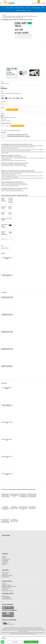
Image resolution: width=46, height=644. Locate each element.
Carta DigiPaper (10, 8)
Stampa (4, 116)
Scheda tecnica (6, 248)
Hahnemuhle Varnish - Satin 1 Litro (7, 457)
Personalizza (15, 642)
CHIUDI (45, 636)
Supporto (18, 10)
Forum (43, 8)
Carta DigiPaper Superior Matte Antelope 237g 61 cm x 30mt (14, 508)
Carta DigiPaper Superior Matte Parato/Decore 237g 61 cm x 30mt (7, 349)
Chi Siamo (27, 8)
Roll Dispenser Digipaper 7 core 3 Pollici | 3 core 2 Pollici (7, 275)
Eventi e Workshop (35, 8)
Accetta (31, 642)
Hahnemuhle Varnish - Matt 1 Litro (7, 440)
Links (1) (6, 130)
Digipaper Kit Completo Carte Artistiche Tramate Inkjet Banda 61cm (7, 366)
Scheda (2, 130)
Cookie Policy (4, 638)
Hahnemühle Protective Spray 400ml (7, 474)
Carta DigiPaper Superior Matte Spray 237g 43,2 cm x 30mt (14, 520)
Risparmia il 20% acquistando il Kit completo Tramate (11, 93)
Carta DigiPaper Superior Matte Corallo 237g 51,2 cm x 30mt (7, 315)
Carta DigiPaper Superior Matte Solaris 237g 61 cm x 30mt (32, 508)
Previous (2, 44)
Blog (29, 10)
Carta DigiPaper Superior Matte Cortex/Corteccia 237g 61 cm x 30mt (5, 508)
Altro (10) (18, 130)
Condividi (4, 119)
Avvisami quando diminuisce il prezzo (9, 117)
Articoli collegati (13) (12, 130)
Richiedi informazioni (7, 121)
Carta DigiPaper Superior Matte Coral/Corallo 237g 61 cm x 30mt (7, 332)
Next (44, 44)
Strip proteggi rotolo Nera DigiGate (7, 258)
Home (3, 8)
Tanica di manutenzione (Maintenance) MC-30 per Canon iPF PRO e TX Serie (14, 495)
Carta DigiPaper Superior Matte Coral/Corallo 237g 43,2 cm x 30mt (7, 297)
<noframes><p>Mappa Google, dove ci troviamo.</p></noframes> (13, 545)
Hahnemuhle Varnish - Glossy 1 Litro (7, 423)
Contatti (24, 10)
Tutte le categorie (19, 8)
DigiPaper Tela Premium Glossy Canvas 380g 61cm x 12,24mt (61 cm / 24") (23, 508)
